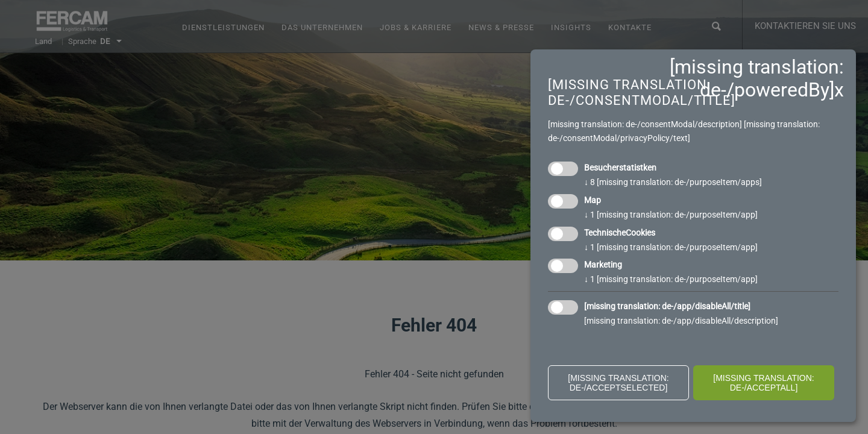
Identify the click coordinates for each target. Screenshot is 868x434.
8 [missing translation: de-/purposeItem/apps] (673, 182)
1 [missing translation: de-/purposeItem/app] (671, 215)
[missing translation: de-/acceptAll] (764, 383)
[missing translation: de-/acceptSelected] (618, 383)
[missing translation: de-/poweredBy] (757, 78)
